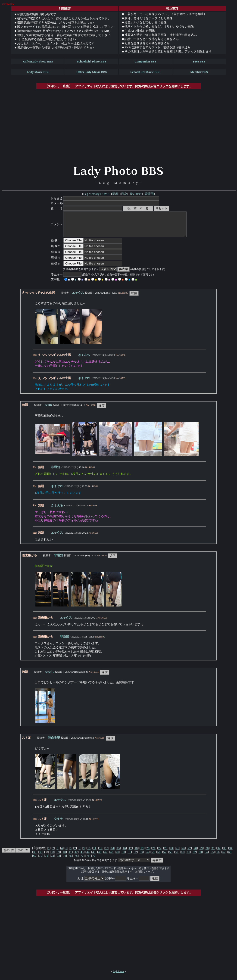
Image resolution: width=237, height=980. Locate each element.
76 (76, 860)
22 (160, 853)
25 (177, 853)
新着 (115, 194)
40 (64, 857)
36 (41, 857)
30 (207, 853)
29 (201, 853)
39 (58, 857)
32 (219, 853)
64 (206, 857)
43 (82, 857)
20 (148, 853)
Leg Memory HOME (96, 194)
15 (118, 853)
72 (52, 860)
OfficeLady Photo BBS (38, 61)
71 (46, 860)
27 (189, 853)
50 (123, 857)
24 (172, 853)
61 (189, 857)
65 (212, 857)
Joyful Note (118, 976)
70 (41, 860)
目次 (124, 194)
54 (147, 857)
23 (166, 853)
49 (117, 857)
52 (135, 857)
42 (76, 857)
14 (112, 853)
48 (111, 857)
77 (82, 860)
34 (231, 853)
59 (176, 857)
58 (171, 857)
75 (70, 860)
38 (52, 857)
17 (130, 853)
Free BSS (199, 61)
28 (195, 853)
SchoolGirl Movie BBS (145, 72)
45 (94, 857)
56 (159, 857)
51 (129, 857)
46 (100, 857)
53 (141, 857)
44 (88, 857)
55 (153, 857)
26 (183, 853)
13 (107, 853)
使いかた (136, 194)
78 (88, 860)
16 (124, 853)
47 (106, 857)
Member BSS (199, 72)
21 (154, 853)
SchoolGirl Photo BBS (92, 61)
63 (200, 857)
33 (225, 853)
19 (142, 853)
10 (89, 853)
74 (64, 860)
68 (230, 857)
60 (182, 857)
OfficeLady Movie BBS (92, 72)
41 (70, 857)
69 (35, 860)
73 (58, 860)
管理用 (149, 194)
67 (224, 857)
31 (213, 853)
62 (194, 857)
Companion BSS (145, 61)
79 (94, 860)
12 (101, 853)
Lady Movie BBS (38, 72)
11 (95, 853)
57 (165, 857)
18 (136, 853)
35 (35, 857)
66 (218, 857)
